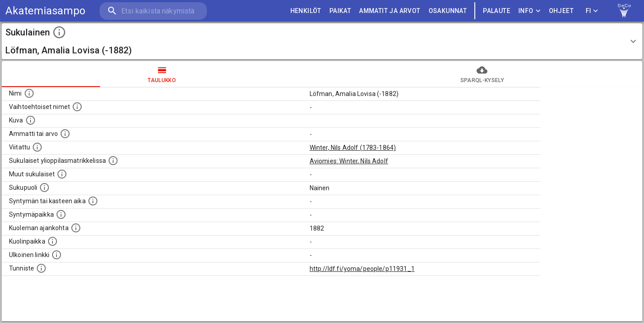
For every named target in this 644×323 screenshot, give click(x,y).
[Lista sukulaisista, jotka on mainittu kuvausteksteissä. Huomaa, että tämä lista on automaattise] (62, 174)
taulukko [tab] (162, 74)
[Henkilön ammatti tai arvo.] (65, 134)
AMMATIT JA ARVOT (390, 11)
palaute (497, 11)
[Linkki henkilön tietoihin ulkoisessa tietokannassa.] (57, 255)
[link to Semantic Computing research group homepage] (624, 11)
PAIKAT (340, 11)
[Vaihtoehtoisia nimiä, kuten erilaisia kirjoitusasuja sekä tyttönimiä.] (77, 107)
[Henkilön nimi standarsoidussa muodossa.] (29, 93)
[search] (153, 11)
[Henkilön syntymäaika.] (93, 201)
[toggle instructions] (59, 32)
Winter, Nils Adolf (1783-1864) (353, 148)
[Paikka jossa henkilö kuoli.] (53, 241)
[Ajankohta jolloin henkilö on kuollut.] (76, 228)
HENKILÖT (306, 11)
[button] (322, 41)
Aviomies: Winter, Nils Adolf (349, 161)
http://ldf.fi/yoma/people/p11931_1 (362, 269)
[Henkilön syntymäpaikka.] (61, 214)
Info (530, 11)
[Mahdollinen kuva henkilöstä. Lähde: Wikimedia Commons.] (31, 120)
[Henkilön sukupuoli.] (44, 188)
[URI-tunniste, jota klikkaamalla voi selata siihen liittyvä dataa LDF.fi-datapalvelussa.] (41, 268)
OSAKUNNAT (448, 11)
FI (592, 11)
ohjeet (561, 11)
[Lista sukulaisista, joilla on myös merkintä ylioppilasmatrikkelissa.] (113, 161)
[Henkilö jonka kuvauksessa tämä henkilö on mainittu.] (37, 147)
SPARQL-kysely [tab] (482, 74)
